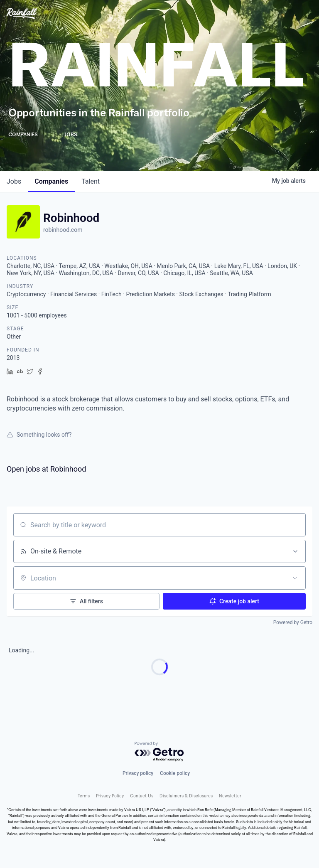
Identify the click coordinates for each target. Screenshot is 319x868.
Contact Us (142, 796)
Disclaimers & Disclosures (186, 796)
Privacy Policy (110, 796)
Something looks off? (39, 435)
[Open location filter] (295, 578)
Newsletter (230, 796)
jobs (14, 181)
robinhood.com (63, 230)
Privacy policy (138, 773)
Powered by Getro (293, 622)
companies (51, 181)
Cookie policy (175, 773)
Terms (84, 796)
